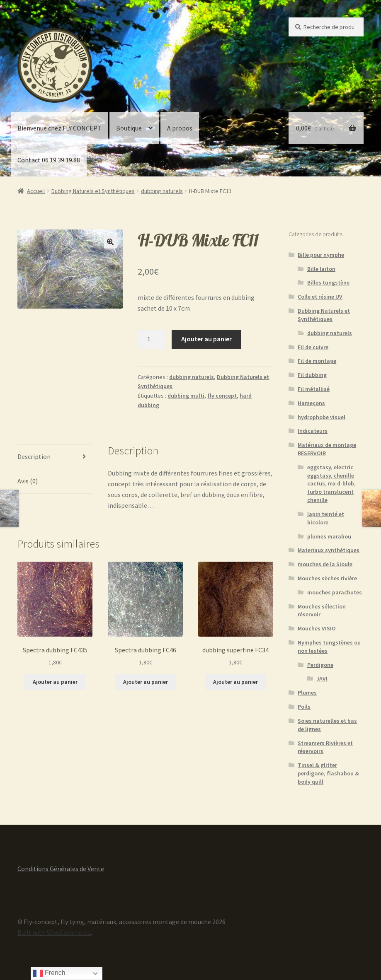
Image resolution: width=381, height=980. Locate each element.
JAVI (322, 678)
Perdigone (320, 665)
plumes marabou (329, 536)
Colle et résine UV (320, 297)
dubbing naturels (162, 191)
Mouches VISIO (317, 628)
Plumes (307, 693)
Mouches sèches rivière (327, 578)
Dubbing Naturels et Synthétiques (93, 191)
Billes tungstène (328, 282)
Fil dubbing (312, 375)
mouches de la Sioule (325, 564)
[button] (110, 242)
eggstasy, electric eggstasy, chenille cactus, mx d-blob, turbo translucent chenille (331, 484)
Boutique (129, 128)
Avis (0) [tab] (28, 481)
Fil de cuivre (313, 347)
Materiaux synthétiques (329, 550)
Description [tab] (34, 456)
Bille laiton (321, 269)
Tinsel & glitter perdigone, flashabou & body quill (328, 773)
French (49, 973)
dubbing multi (186, 396)
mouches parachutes (335, 592)
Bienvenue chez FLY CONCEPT (59, 128)
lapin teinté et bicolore (326, 518)
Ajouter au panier (206, 339)
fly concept (222, 396)
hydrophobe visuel (322, 417)
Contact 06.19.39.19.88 (49, 160)
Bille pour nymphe (321, 255)
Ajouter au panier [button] (55, 682)
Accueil (36, 191)
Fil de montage (317, 361)
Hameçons (311, 403)
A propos (180, 128)
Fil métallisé (314, 389)
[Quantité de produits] (152, 339)
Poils (304, 707)
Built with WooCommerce (54, 932)
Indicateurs (313, 431)
